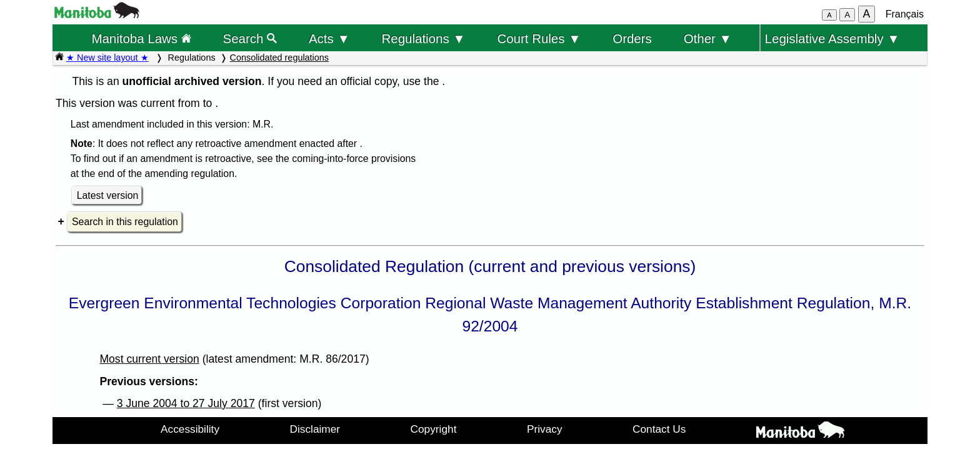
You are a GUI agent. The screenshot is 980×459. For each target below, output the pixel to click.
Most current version (149, 359)
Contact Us (659, 429)
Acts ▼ (329, 38)
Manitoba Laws (141, 38)
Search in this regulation (125, 222)
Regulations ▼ (424, 38)
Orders (632, 38)
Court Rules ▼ (539, 38)
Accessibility (190, 429)
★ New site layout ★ (107, 58)
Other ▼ (708, 38)
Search (250, 38)
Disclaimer (315, 429)
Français (905, 14)
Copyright (434, 429)
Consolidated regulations (279, 58)
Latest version (108, 195)
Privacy (545, 429)
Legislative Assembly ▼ (832, 38)
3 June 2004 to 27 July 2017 (186, 403)
